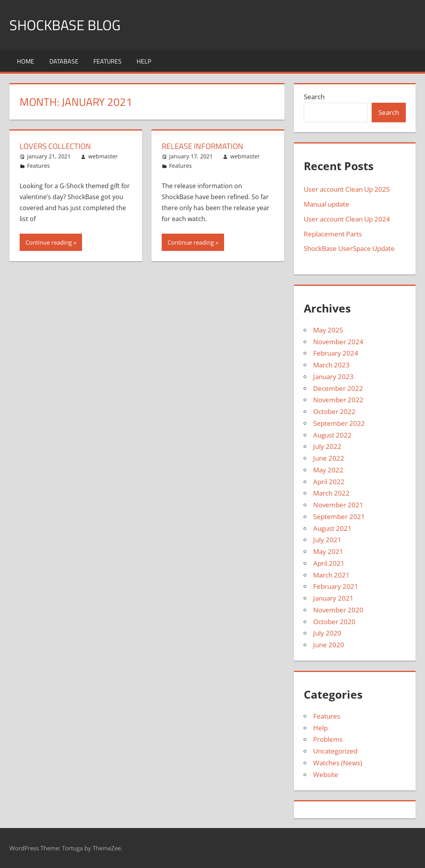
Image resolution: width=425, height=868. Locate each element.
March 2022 (331, 493)
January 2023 (333, 377)
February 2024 (336, 353)
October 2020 (334, 622)
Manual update (327, 204)
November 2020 (338, 610)
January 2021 (333, 598)
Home (26, 61)
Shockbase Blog (65, 25)
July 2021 (327, 540)
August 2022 (332, 435)
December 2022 (338, 388)
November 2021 (338, 505)
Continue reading (49, 242)
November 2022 (338, 400)
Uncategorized (335, 751)
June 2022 (329, 458)
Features (108, 61)
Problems (328, 739)
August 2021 (332, 528)
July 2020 (327, 633)
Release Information (202, 146)
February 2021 (336, 586)
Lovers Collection (55, 146)
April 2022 (329, 482)
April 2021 (329, 563)
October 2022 (334, 411)
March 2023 (331, 365)
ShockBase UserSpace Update (349, 248)
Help (144, 61)
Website (326, 774)
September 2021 (339, 517)
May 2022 (328, 470)
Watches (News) (338, 763)
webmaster (103, 156)
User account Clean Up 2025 (347, 189)
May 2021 (328, 551)
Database (64, 61)
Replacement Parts (333, 234)
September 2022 (339, 423)
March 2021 (331, 575)
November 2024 (338, 342)
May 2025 (328, 330)
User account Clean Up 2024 (347, 219)
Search (314, 97)
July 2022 (327, 446)
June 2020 (329, 645)
